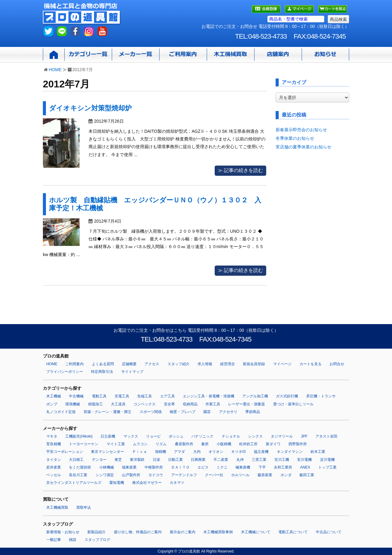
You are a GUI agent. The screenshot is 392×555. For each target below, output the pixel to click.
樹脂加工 (96, 404)
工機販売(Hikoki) (79, 436)
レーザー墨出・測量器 (247, 404)
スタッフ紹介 (179, 364)
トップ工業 (327, 467)
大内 (197, 452)
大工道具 (118, 404)
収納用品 (190, 404)
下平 (262, 467)
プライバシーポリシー (65, 372)
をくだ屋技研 (80, 467)
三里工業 (259, 460)
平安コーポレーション (65, 452)
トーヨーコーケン (84, 444)
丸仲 (240, 460)
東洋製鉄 (137, 460)
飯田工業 (307, 475)
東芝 (118, 460)
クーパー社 (214, 475)
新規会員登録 (254, 364)
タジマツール (282, 436)
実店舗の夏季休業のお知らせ (303, 147)
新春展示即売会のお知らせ (301, 130)
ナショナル (231, 436)
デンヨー (99, 460)
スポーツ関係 (151, 412)
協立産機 (261, 452)
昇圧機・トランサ (321, 396)
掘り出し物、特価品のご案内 (138, 532)
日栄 (156, 460)
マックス (131, 436)
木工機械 (54, 396)
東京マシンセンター (107, 452)
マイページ (282, 364)
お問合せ (337, 364)
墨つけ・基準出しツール (293, 404)
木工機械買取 (57, 507)
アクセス (152, 364)
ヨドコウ (156, 475)
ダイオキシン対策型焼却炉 (90, 108)
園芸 (207, 412)
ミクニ (222, 467)
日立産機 (108, 436)
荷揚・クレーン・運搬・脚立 (107, 412)
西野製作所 (298, 444)
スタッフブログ (97, 540)
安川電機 (304, 460)
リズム (161, 444)
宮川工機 (282, 460)
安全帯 (169, 404)
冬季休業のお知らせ (295, 138)
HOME (55, 70)
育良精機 (54, 444)
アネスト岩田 (326, 436)
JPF (304, 436)
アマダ (179, 452)
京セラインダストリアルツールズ (74, 483)
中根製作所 (154, 467)
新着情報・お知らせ (63, 532)
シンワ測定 (105, 475)
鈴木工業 (318, 452)
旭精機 (160, 452)
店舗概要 (129, 364)
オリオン (216, 452)
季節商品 (253, 412)
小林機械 (107, 467)
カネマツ (177, 483)
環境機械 (73, 404)
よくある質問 (103, 364)
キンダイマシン (290, 452)
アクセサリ (228, 412)
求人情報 (205, 364)
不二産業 (221, 460)
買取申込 (84, 507)
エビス (203, 467)
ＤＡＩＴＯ (180, 467)
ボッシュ (176, 436)
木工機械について (256, 532)
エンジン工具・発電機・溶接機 (209, 396)
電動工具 (99, 396)
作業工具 (213, 404)
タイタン (54, 460)
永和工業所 (283, 467)
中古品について (329, 532)
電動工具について (293, 532)
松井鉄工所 (248, 444)
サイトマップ (132, 372)
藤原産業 (265, 475)
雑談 (73, 540)
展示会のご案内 (183, 532)
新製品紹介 (96, 532)
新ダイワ (273, 444)
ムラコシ (140, 444)
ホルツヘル (240, 475)
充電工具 (122, 396)
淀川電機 (327, 460)
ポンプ (52, 404)
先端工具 (145, 396)
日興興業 (198, 460)
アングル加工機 (255, 396)
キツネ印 (239, 452)
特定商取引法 (102, 372)
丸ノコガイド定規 (61, 412)
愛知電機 (117, 483)
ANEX (305, 467)
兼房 (205, 444)
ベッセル (54, 475)
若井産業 (54, 467)
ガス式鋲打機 (287, 396)
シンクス (255, 436)
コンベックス (145, 404)
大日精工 (76, 460)
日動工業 (175, 460)
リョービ (153, 436)
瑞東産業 (129, 467)
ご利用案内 (74, 364)
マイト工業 (116, 444)
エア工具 (168, 396)
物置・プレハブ (183, 412)
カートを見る (311, 364)
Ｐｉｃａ (140, 452)
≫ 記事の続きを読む (240, 170)
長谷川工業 (78, 475)
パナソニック (202, 436)
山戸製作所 (131, 475)
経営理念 (228, 364)
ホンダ (286, 475)
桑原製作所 (184, 444)
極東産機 (243, 467)
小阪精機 (224, 444)
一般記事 (54, 540)
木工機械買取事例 (218, 532)
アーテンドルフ (184, 475)
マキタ (52, 436)
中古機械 (76, 396)
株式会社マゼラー (147, 483)
